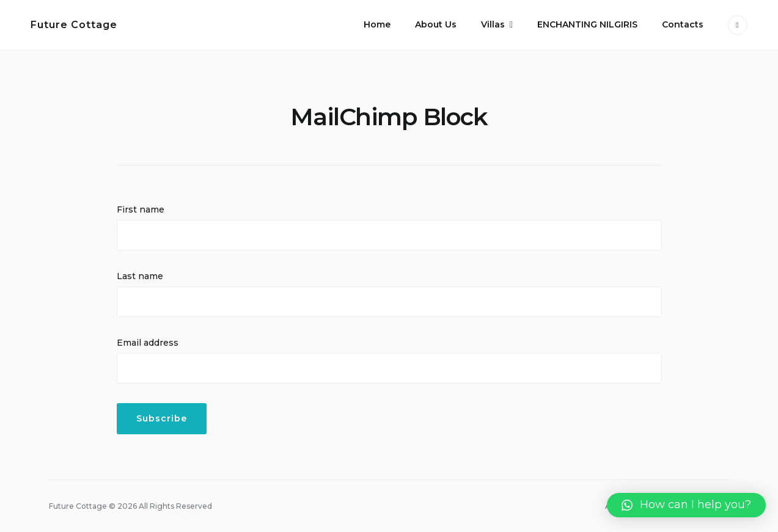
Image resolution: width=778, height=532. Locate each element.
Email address (148, 343)
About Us (436, 24)
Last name (140, 276)
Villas (493, 24)
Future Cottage (74, 25)
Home (377, 24)
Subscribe (162, 418)
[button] (686, 505)
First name (141, 210)
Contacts (683, 24)
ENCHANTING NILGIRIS (587, 24)
